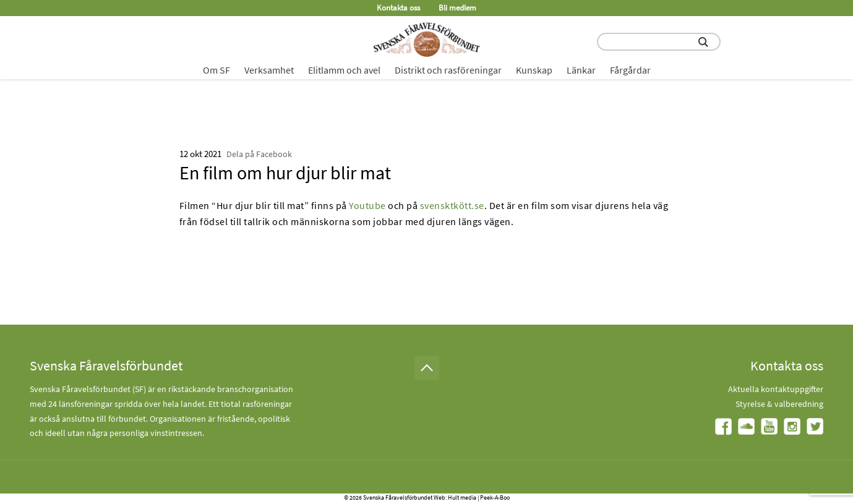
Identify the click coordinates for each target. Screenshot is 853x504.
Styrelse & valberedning (779, 404)
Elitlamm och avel (344, 70)
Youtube (367, 205)
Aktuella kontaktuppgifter (776, 389)
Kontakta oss (398, 8)
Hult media (462, 498)
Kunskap (534, 70)
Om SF (216, 70)
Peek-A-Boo (495, 498)
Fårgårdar (630, 70)
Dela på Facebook (259, 154)
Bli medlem (457, 8)
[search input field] (659, 42)
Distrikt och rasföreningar (448, 70)
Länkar (581, 70)
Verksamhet (269, 70)
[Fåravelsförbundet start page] (427, 40)
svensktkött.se (452, 205)
